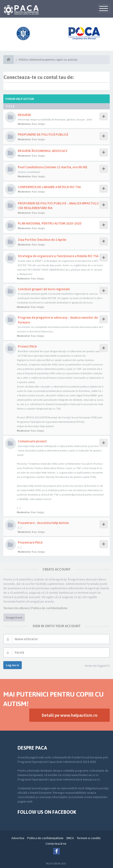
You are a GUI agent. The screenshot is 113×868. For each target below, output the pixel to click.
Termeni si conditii (89, 838)
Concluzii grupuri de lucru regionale (44, 289)
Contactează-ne (56, 844)
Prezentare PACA (30, 542)
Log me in (13, 665)
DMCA (70, 838)
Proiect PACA (27, 346)
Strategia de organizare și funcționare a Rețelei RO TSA (58, 256)
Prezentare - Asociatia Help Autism (43, 523)
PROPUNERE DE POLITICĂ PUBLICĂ (43, 134)
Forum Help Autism (20, 99)
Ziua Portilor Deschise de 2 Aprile (42, 240)
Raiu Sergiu (38, 124)
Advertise (18, 838)
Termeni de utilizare (16, 608)
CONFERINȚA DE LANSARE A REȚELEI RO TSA (49, 187)
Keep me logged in (95, 666)
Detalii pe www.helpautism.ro (69, 715)
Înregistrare (14, 617)
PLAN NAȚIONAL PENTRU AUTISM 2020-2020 (50, 223)
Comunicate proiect (32, 441)
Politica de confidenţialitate (49, 608)
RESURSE (24, 115)
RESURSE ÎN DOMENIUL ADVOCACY (43, 151)
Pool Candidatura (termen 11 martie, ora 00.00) (53, 167)
